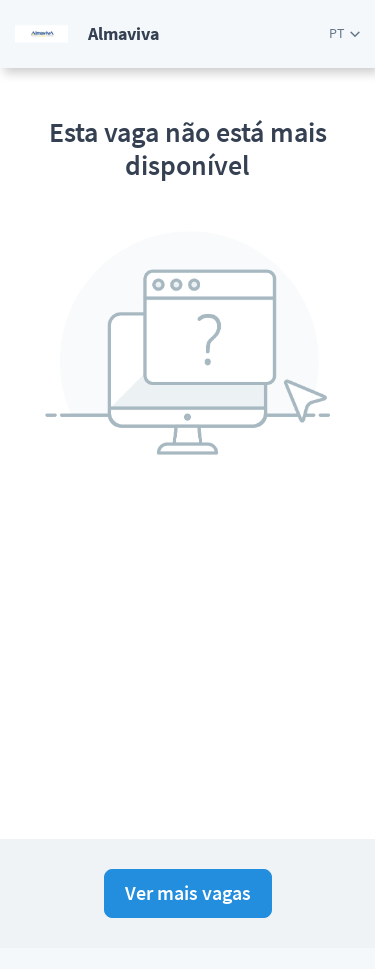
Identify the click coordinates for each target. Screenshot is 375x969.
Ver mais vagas (188, 892)
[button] (344, 33)
